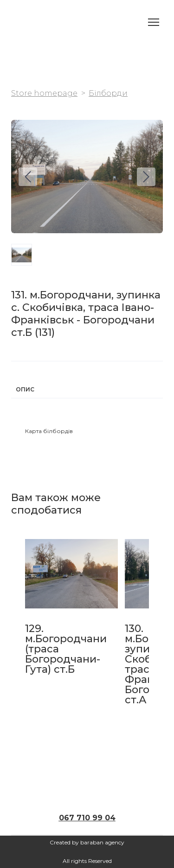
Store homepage (44, 93)
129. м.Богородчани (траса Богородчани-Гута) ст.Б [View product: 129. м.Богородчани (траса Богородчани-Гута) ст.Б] (66, 649)
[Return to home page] (20, 22)
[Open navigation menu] (154, 22)
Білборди (108, 93)
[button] (49, 431)
